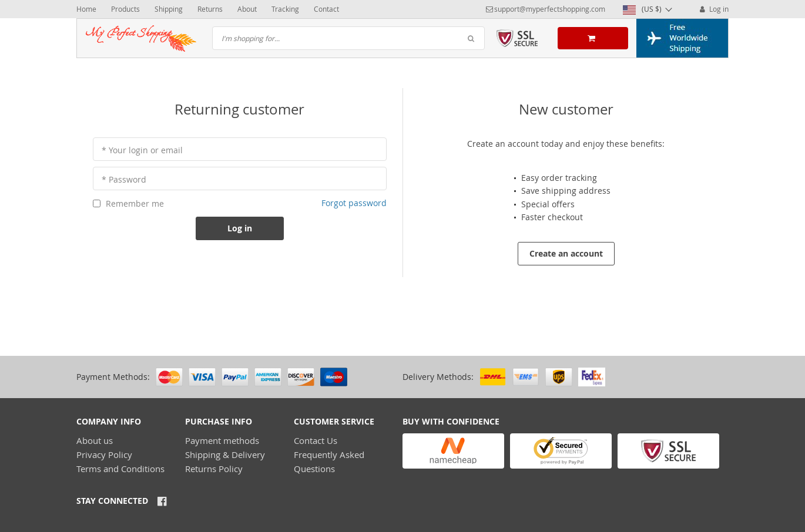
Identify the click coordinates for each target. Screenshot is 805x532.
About (247, 9)
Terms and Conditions (120, 469)
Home (86, 9)
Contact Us (316, 440)
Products (125, 9)
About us (95, 440)
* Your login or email (142, 150)
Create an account (566, 253)
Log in (713, 9)
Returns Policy (214, 469)
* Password (124, 179)
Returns (210, 9)
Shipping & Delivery (225, 454)
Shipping (169, 9)
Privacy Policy (104, 454)
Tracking (285, 9)
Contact (326, 9)
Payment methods (222, 440)
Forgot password (354, 203)
